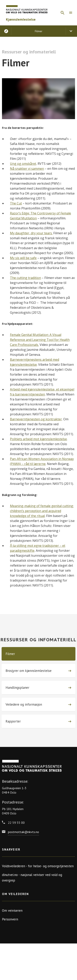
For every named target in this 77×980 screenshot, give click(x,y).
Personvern (10, 919)
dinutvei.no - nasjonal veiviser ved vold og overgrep (32, 878)
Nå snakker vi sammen (27, 169)
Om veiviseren (12, 911)
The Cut (16, 203)
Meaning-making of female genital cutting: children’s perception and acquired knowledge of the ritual (42, 511)
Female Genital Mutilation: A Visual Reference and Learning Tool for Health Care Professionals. (40, 340)
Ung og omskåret (23, 164)
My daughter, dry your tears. (31, 233)
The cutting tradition (25, 278)
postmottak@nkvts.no (23, 832)
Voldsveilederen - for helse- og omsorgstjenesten (38, 866)
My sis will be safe (23, 258)
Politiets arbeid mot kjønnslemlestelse (38, 439)
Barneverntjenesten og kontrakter (36, 419)
